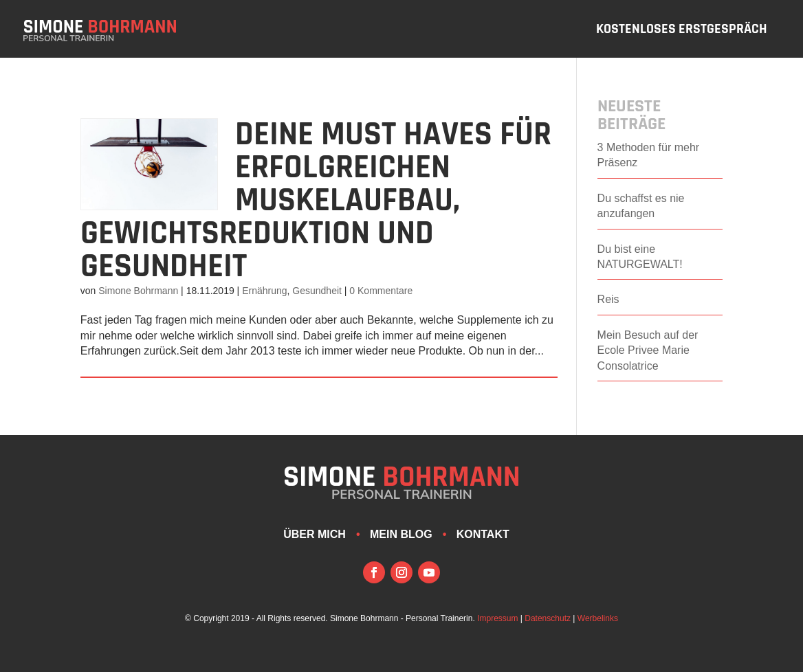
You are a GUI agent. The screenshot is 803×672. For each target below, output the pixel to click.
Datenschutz (548, 618)
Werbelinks (598, 618)
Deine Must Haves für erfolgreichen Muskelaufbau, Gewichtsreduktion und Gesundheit (316, 201)
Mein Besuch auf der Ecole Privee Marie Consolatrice (648, 350)
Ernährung (264, 291)
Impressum (497, 618)
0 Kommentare (381, 291)
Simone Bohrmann (138, 291)
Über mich (315, 534)
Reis (608, 299)
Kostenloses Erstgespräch (682, 31)
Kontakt (483, 534)
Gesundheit (317, 291)
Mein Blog (401, 534)
